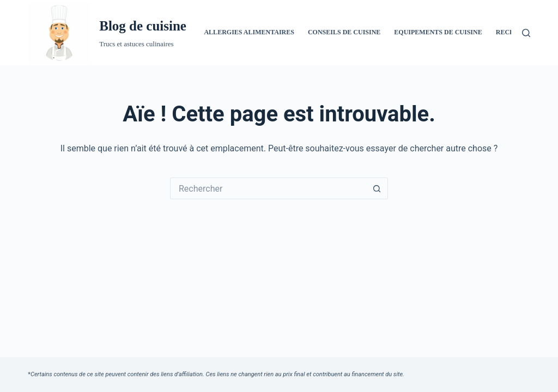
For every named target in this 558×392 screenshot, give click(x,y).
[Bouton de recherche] (377, 188)
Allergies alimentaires (249, 32)
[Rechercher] (526, 33)
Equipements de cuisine (438, 32)
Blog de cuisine (143, 26)
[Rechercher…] (268, 188)
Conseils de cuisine (344, 32)
